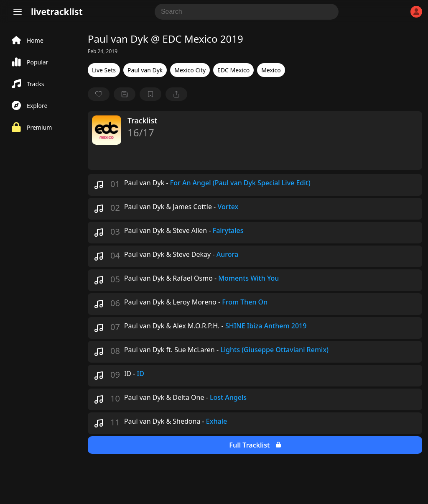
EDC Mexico (233, 70)
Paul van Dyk (145, 70)
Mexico (271, 70)
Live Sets (104, 70)
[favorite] (99, 94)
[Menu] (18, 12)
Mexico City (190, 70)
